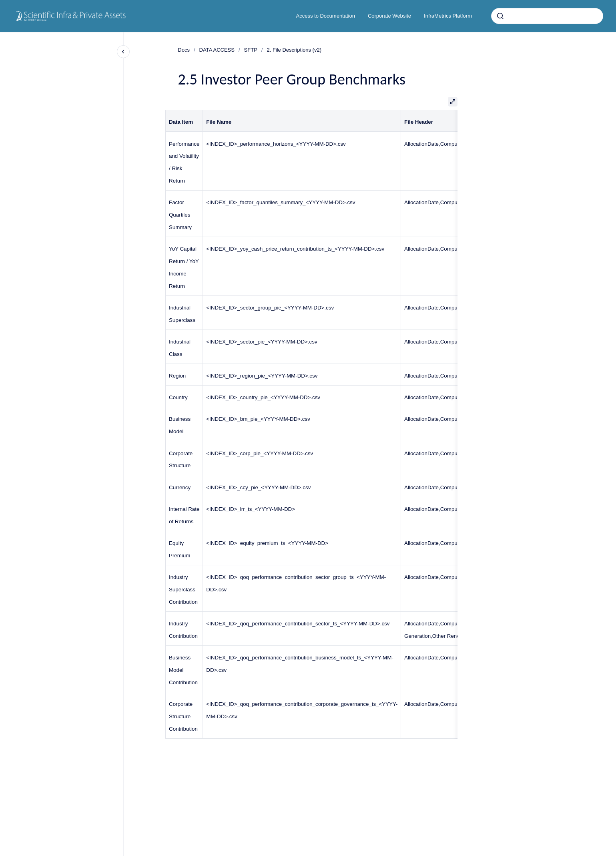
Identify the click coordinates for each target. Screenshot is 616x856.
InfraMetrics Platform (448, 16)
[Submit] (500, 16)
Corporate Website (389, 16)
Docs (184, 50)
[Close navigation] (123, 52)
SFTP (251, 50)
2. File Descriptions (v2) (294, 50)
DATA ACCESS (217, 50)
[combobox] (547, 16)
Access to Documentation (326, 16)
